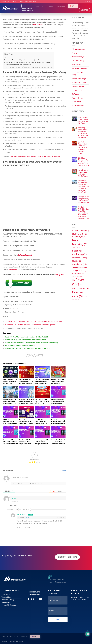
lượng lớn (59, 274)
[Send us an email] (88, 1)
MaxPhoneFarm (78, 90)
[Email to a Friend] (35, 355)
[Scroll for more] (46, 565)
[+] (41, 484)
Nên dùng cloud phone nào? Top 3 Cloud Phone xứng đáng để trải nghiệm (83, 133)
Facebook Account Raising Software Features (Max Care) (23, 60)
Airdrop (75, 53)
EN (72, 6)
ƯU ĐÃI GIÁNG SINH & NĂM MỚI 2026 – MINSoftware (83, 173)
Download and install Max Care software (18, 65)
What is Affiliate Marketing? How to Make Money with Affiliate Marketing (31, 343)
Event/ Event (77, 65)
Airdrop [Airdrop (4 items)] (80, 234)
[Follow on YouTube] (89, 1)
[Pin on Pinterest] (38, 355)
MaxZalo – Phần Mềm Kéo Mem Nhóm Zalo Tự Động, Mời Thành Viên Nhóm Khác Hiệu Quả (84, 213)
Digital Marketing (78, 61)
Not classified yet (78, 57)
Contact (52, 6)
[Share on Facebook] (27, 355)
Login (64, 471)
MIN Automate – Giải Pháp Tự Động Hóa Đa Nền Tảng (84, 120)
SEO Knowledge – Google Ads (79, 74)
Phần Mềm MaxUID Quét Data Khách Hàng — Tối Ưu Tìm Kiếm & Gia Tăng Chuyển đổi (83, 186)
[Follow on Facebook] (86, 1)
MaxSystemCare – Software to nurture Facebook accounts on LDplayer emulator (34, 321)
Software (75, 94)
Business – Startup (79, 83)
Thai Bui (27, 518)
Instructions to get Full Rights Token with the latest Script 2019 (28, 348)
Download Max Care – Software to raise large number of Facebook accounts (30, 67)
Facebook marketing (79, 68)
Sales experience (78, 86)
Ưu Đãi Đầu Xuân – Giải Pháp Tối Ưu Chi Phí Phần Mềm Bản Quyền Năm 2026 (83, 148)
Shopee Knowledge (79, 79)
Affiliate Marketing (79, 49)
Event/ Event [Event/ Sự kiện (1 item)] (76, 248)
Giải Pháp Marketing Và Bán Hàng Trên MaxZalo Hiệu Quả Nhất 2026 (84, 162)
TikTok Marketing (78, 106)
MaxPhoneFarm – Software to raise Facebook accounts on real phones (30, 325)
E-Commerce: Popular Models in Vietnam (20, 346)
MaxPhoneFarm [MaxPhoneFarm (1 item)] (77, 276)
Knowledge (62, 6)
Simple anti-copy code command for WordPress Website (25, 340)
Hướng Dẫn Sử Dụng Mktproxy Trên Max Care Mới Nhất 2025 (84, 200)
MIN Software (38, 25)
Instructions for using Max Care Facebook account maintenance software (28, 62)
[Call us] (36, 599)
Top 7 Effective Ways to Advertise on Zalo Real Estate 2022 (26, 337)
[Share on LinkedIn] (42, 355)
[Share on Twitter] (31, 355)
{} (38, 484)
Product (44, 6)
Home (37, 6)
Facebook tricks (78, 98)
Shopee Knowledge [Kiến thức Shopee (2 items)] (78, 274)
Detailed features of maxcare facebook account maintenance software (35, 157)
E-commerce (76, 102)
